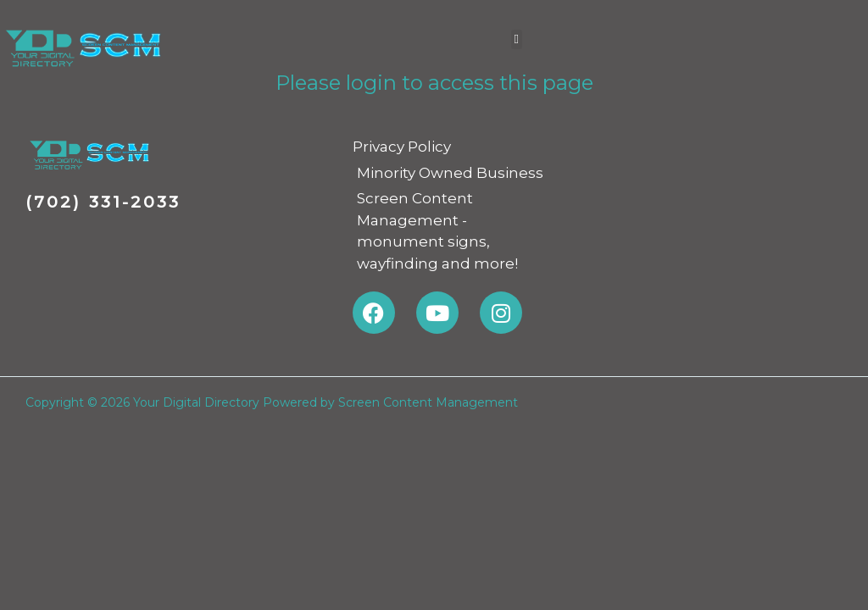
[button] (517, 39)
